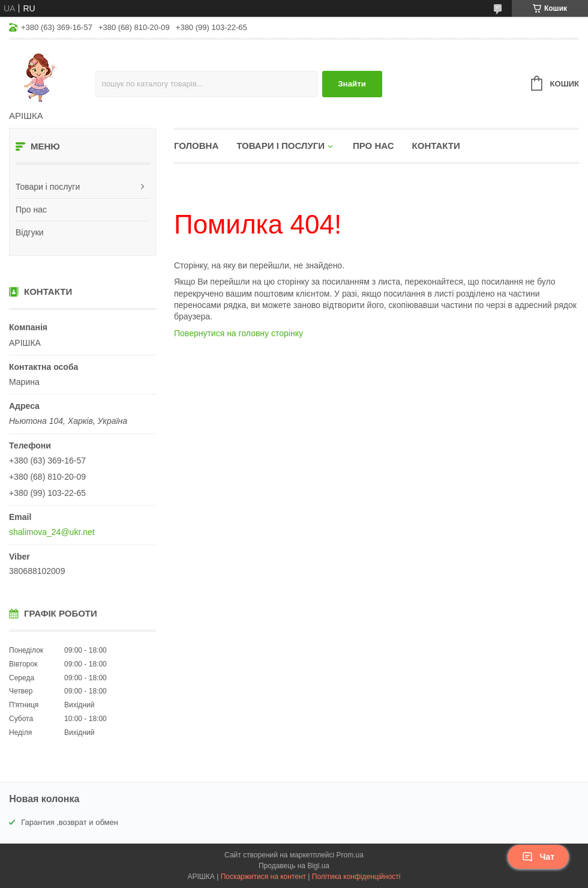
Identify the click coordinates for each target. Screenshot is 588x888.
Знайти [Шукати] (352, 84)
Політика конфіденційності (356, 877)
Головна (196, 146)
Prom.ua (350, 855)
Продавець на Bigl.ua (294, 866)
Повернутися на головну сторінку (238, 333)
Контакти (436, 146)
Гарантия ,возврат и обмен (70, 822)
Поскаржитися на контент (263, 877)
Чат (538, 857)
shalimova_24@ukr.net (52, 532)
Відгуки (30, 232)
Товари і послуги (48, 187)
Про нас (31, 210)
